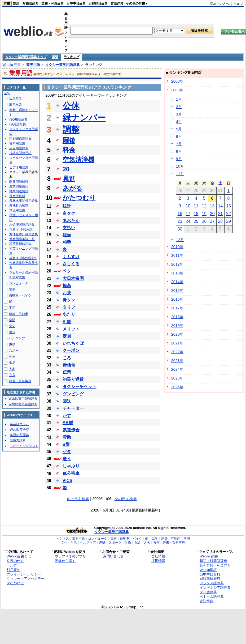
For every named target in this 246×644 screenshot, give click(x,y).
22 (229, 214)
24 (188, 221)
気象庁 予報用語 (21, 229)
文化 (12, 326)
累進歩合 (71, 430)
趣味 (12, 344)
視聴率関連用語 (20, 153)
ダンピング (73, 394)
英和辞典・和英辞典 (215, 565)
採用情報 (158, 561)
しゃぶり (71, 466)
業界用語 (33, 65)
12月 (180, 240)
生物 (12, 357)
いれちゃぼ (73, 343)
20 (66, 169)
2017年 (177, 308)
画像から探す (65, 561)
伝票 (67, 372)
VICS (67, 481)
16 (180, 214)
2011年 (177, 255)
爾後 (69, 140)
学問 (12, 320)
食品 (12, 363)
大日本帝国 (73, 278)
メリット (71, 329)
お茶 (67, 293)
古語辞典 (117, 3)
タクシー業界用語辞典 (63, 65)
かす (67, 415)
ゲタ (67, 452)
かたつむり (79, 198)
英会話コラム (19, 424)
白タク (69, 213)
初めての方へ (219, 4)
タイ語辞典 (208, 592)
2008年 (177, 81)
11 (196, 206)
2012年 (177, 264)
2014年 (177, 282)
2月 (179, 107)
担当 (67, 235)
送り (67, 459)
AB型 (68, 423)
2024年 (177, 369)
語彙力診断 (18, 440)
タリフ (69, 307)
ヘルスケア (17, 338)
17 (188, 214)
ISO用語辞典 (18, 120)
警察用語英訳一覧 (22, 239)
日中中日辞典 (76, 3)
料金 (69, 150)
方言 (12, 375)
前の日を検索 (78, 499)
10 (188, 206)
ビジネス (15, 98)
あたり (69, 314)
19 (204, 214)
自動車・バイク (20, 296)
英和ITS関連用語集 (23, 258)
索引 (55, 57)
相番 (67, 242)
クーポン (71, 350)
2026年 (177, 387)
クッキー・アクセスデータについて (26, 581)
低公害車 (71, 473)
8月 (179, 151)
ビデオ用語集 (19, 167)
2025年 (177, 378)
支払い (69, 228)
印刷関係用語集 (20, 139)
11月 (180, 174)
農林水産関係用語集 (24, 201)
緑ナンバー (84, 118)
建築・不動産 (19, 314)
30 (180, 229)
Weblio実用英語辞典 (23, 404)
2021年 (177, 343)
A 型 (67, 322)
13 (212, 206)
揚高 (67, 286)
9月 (179, 159)
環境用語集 (17, 210)
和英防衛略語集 (20, 244)
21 (220, 214)
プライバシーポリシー (24, 574)
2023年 (177, 361)
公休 (71, 106)
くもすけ (71, 257)
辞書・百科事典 (20, 381)
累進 (69, 179)
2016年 (177, 299)
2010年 (177, 247)
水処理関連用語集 (22, 225)
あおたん (71, 221)
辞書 (7, 3)
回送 (67, 401)
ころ (67, 358)
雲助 (67, 437)
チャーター (73, 408)
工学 (12, 308)
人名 (12, 369)
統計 (67, 206)
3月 (179, 114)
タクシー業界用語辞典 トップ (26, 57)
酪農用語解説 (19, 182)
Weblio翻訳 (208, 570)
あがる (73, 188)
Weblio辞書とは (19, 556)
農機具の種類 (19, 206)
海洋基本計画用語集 (24, 234)
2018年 (177, 317)
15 (229, 206)
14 (220, 206)
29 (229, 221)
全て (7, 93)
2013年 (177, 273)
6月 (179, 137)
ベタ (67, 271)
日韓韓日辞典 (98, 3)
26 (204, 221)
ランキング (71, 57)
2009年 (177, 90)
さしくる (71, 264)
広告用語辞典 (19, 148)
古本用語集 (17, 143)
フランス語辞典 (212, 583)
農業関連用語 (19, 186)
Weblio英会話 (19, 430)
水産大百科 (17, 196)
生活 (12, 332)
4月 (179, 122)
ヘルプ (238, 4)
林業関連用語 (19, 191)
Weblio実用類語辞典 (23, 399)
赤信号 (69, 365)
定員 (67, 336)
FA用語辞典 (18, 124)
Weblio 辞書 (12, 65)
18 (196, 214)
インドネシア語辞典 (215, 588)
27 (212, 221)
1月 (179, 99)
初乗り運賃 (73, 379)
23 (180, 221)
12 (204, 206)
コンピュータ (19, 283)
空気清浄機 (78, 159)
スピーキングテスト (24, 446)
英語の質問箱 (19, 435)
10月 (180, 166)
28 (220, 221)
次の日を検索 (126, 499)
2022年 (177, 352)
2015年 (177, 291)
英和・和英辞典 (52, 3)
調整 (71, 130)
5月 (179, 129)
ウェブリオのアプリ (70, 556)
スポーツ (15, 351)
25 (196, 221)
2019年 (177, 326)
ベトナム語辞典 (212, 597)
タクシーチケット (80, 387)
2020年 (177, 334)
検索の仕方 (15, 561)
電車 (12, 289)
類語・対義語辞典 (26, 3)
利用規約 (14, 570)
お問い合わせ (113, 556)
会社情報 (158, 556)
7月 (179, 144)
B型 (66, 444)
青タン (69, 300)
